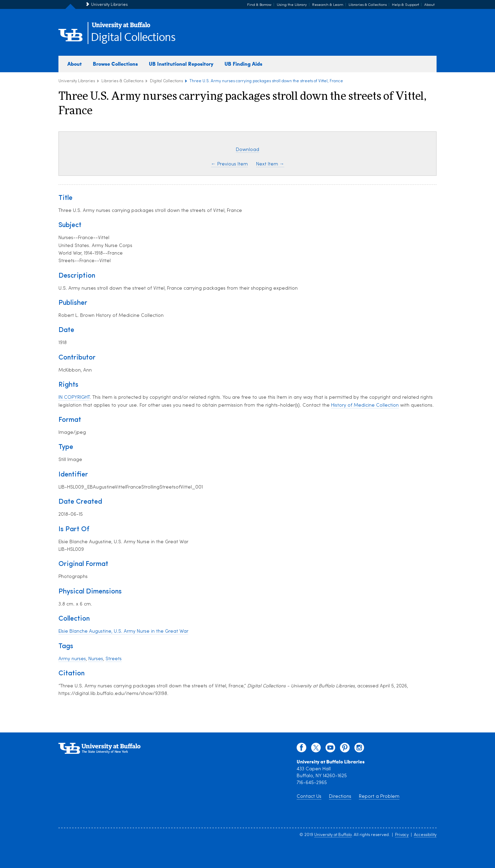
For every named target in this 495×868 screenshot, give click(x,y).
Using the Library (292, 5)
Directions (340, 797)
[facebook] (301, 749)
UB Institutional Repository (181, 64)
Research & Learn (328, 5)
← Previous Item (229, 164)
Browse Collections (115, 64)
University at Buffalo (333, 835)
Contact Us (309, 797)
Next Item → (270, 164)
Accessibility (425, 835)
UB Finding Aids (243, 64)
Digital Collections (133, 38)
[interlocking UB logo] (121, 28)
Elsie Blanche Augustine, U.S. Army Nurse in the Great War (123, 631)
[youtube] (330, 749)
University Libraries (109, 5)
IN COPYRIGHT (74, 398)
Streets (114, 659)
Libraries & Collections (368, 5)
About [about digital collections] (75, 64)
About (429, 5)
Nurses (96, 659)
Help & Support (405, 5)
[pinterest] (345, 749)
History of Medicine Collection (365, 405)
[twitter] (316, 749)
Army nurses (72, 659)
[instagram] (359, 749)
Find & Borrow (259, 5)
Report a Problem (379, 797)
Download (247, 150)
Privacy (402, 835)
